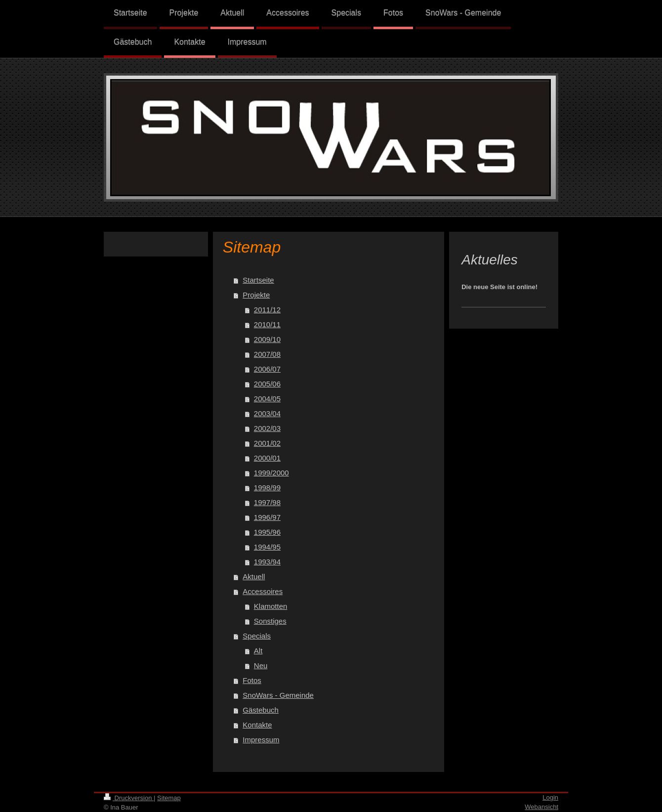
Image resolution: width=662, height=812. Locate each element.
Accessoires (263, 591)
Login (550, 797)
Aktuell (254, 577)
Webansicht (541, 807)
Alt (258, 651)
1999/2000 (271, 473)
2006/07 (267, 369)
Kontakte (257, 725)
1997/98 (267, 502)
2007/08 (267, 354)
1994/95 (267, 547)
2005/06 (267, 384)
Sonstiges (270, 621)
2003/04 (267, 413)
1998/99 (267, 488)
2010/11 (267, 324)
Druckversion (129, 798)
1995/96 (267, 532)
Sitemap (169, 798)
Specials (257, 636)
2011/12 (267, 310)
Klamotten (271, 606)
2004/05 (267, 399)
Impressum (261, 740)
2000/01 (267, 458)
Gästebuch (261, 710)
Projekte (256, 295)
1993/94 (267, 562)
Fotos (252, 680)
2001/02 (267, 443)
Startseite (258, 280)
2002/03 (267, 428)
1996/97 (267, 517)
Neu (261, 665)
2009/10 (267, 339)
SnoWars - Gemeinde (278, 695)
